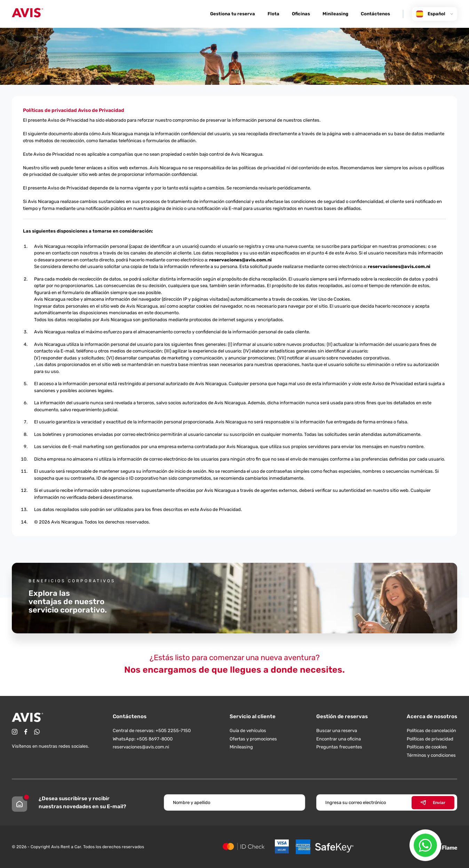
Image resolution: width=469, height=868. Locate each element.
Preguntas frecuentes (339, 747)
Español (435, 14)
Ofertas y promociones (253, 739)
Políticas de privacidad (430, 739)
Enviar (433, 803)
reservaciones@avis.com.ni (240, 260)
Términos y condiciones (431, 755)
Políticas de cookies (427, 747)
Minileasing (335, 14)
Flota (273, 14)
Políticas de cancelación (431, 731)
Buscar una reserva (337, 731)
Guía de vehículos (248, 731)
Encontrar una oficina (339, 739)
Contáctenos (375, 14)
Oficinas (301, 14)
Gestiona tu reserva (233, 14)
